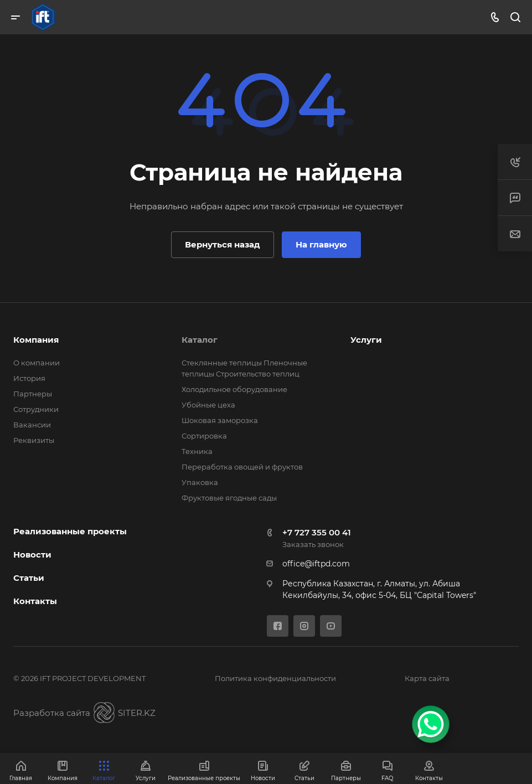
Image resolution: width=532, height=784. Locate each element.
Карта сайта (427, 678)
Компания (36, 340)
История (29, 378)
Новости (32, 555)
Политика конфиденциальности (275, 678)
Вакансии (32, 425)
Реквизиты (34, 440)
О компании (37, 363)
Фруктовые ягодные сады (229, 498)
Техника (197, 451)
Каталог (200, 340)
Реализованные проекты (70, 531)
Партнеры (33, 394)
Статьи (29, 578)
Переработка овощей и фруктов (242, 467)
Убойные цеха (208, 405)
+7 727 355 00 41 (317, 532)
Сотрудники (36, 409)
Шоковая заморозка (220, 420)
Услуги (366, 340)
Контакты (35, 601)
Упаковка (200, 482)
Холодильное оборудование (234, 389)
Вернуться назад (223, 244)
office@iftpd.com (316, 564)
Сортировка (204, 436)
